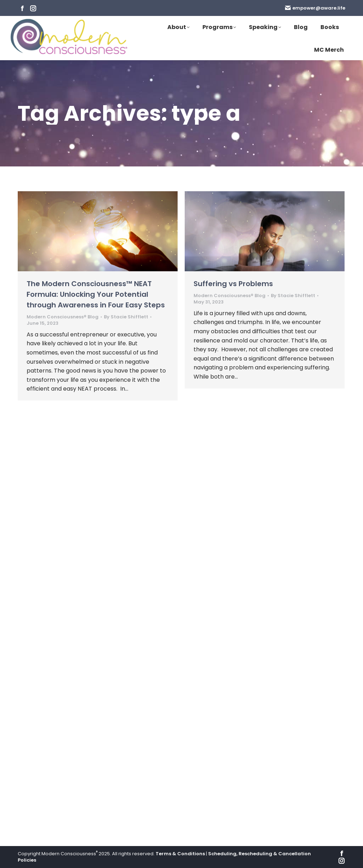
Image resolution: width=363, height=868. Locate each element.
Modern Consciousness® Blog (63, 317)
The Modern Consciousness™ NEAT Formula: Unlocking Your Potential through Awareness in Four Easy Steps (96, 294)
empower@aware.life (315, 8)
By (126, 317)
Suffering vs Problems (233, 284)
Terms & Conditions (180, 854)
